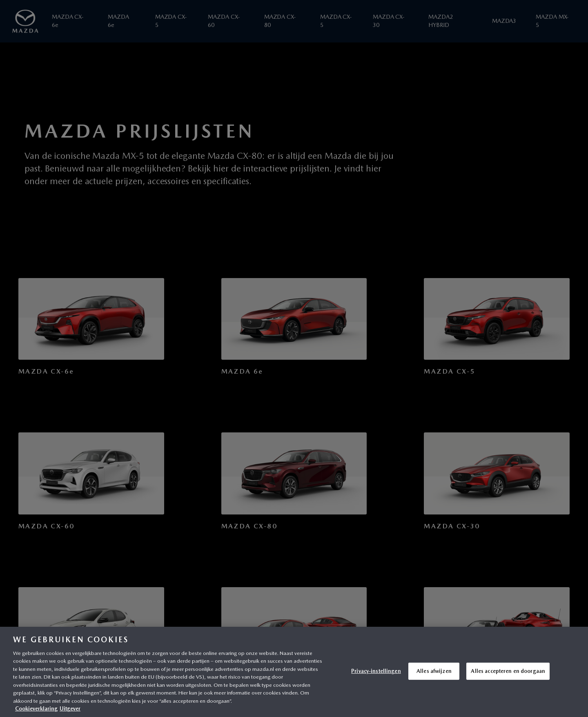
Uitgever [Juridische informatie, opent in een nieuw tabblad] (70, 709)
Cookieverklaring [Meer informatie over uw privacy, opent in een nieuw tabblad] (36, 709)
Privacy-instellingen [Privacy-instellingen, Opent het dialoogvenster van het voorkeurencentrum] (376, 671)
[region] (294, 672)
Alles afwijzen (434, 671)
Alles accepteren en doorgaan (508, 671)
